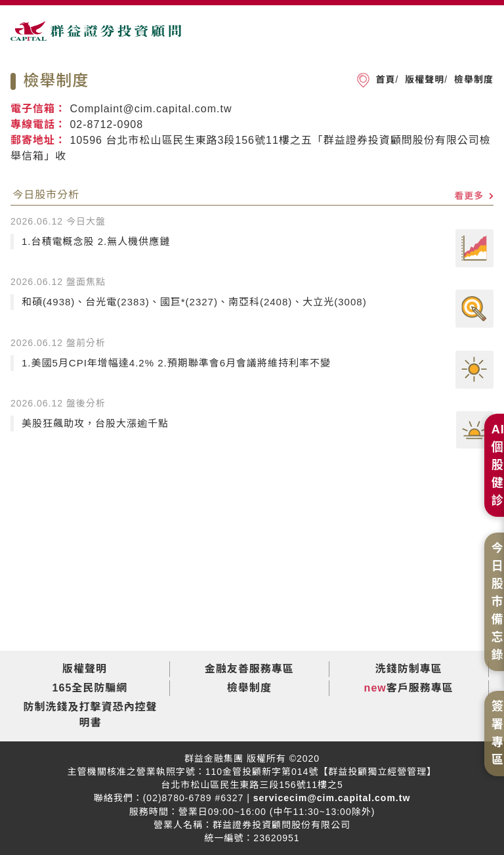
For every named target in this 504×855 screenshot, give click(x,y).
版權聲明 (423, 79)
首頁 (385, 79)
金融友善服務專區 (249, 669)
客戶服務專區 (420, 688)
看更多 (474, 196)
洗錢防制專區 (409, 669)
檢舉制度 (472, 79)
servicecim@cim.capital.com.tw (330, 798)
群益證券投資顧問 (96, 37)
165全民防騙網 (90, 688)
